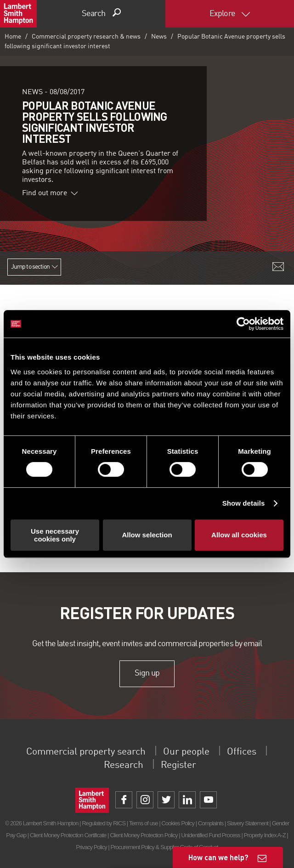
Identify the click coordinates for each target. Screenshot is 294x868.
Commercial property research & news (86, 37)
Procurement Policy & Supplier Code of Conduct (164, 847)
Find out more (50, 193)
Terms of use (144, 823)
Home (13, 37)
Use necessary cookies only (55, 535)
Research (120, 765)
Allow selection (147, 535)
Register (181, 765)
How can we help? (218, 857)
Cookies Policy (178, 823)
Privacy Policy (91, 847)
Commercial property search (80, 752)
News (159, 37)
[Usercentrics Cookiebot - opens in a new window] (243, 324)
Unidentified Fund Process (210, 835)
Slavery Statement (248, 823)
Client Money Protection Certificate (68, 835)
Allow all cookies (239, 535)
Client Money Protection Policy (144, 835)
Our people (194, 752)
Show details (244, 503)
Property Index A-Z (265, 835)
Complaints (211, 823)
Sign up (147, 674)
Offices (255, 752)
